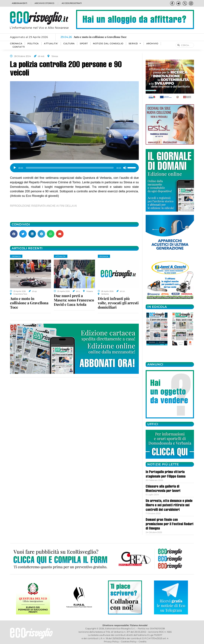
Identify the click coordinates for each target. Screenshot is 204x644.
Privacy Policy (111, 641)
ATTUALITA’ (51, 44)
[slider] (70, 168)
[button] (14, 234)
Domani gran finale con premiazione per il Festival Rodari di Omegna (169, 524)
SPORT (84, 44)
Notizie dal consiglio (108, 44)
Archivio (152, 44)
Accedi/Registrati (72, 3)
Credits (142, 641)
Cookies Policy (129, 641)
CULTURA (69, 44)
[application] (74, 167)
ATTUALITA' (61, 256)
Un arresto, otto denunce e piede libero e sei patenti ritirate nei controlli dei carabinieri (169, 506)
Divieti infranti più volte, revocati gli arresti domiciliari (118, 303)
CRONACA (16, 44)
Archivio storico (44, 3)
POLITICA (33, 44)
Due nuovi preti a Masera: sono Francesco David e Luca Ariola (74, 300)
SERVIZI (135, 44)
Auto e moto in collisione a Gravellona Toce (29, 303)
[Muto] (125, 168)
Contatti (19, 47)
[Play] (15, 168)
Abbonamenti (19, 3)
